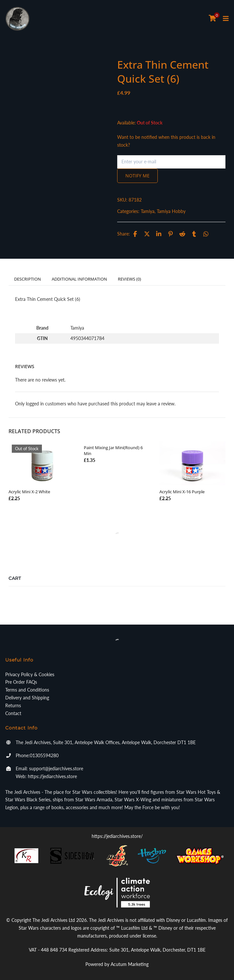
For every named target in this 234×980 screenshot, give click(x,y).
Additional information (79, 279)
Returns (13, 705)
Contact (13, 713)
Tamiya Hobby (171, 211)
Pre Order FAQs (21, 682)
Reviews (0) (129, 279)
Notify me (137, 176)
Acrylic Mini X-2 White (29, 492)
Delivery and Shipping (27, 698)
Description (27, 279)
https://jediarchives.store (52, 776)
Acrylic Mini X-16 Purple (182, 492)
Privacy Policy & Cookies (30, 674)
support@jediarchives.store (56, 768)
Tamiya (148, 211)
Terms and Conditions (27, 690)
